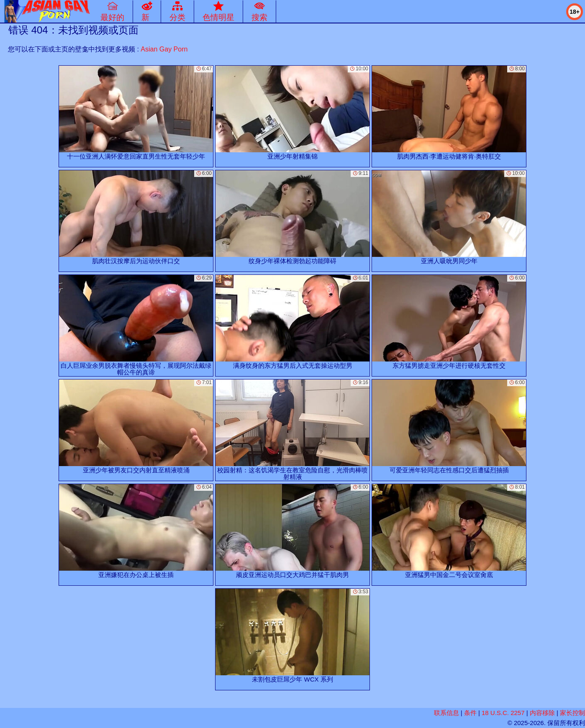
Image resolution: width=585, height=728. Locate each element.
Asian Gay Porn (164, 49)
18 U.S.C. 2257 (503, 713)
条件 (470, 713)
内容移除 (542, 713)
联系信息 (446, 713)
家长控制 (572, 713)
